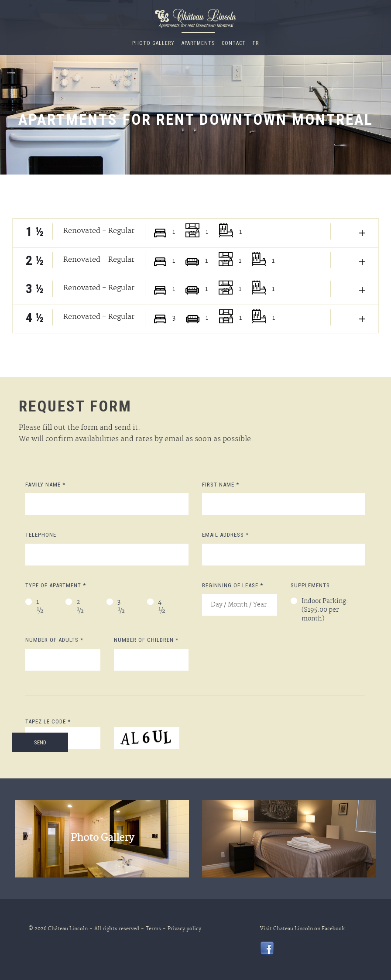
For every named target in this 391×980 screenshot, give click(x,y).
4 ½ (162, 607)
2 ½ (80, 607)
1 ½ (40, 607)
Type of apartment (56, 585)
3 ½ (121, 607)
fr (256, 43)
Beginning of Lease (233, 585)
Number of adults (54, 640)
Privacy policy (182, 929)
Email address (225, 535)
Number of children (146, 640)
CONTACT (234, 43)
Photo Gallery (153, 43)
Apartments (198, 43)
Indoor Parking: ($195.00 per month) (325, 610)
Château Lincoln (68, 929)
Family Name (45, 485)
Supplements (310, 585)
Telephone (41, 535)
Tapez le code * (48, 721)
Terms (151, 929)
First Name (221, 485)
